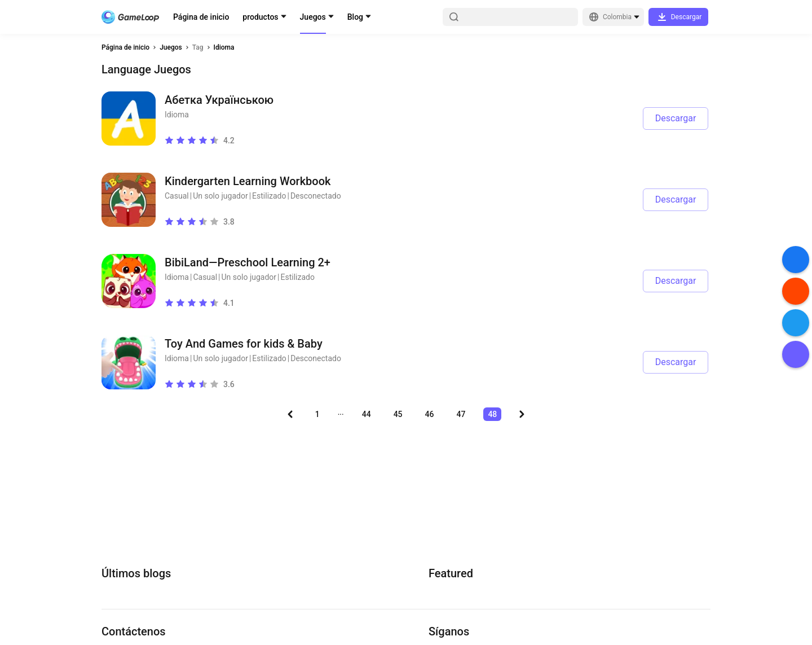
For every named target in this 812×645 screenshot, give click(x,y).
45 (398, 414)
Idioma (224, 47)
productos (260, 17)
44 (367, 414)
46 (430, 414)
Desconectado (316, 196)
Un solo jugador (220, 196)
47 (461, 414)
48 (492, 414)
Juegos (313, 17)
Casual (177, 196)
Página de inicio (201, 17)
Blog (355, 17)
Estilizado (269, 196)
